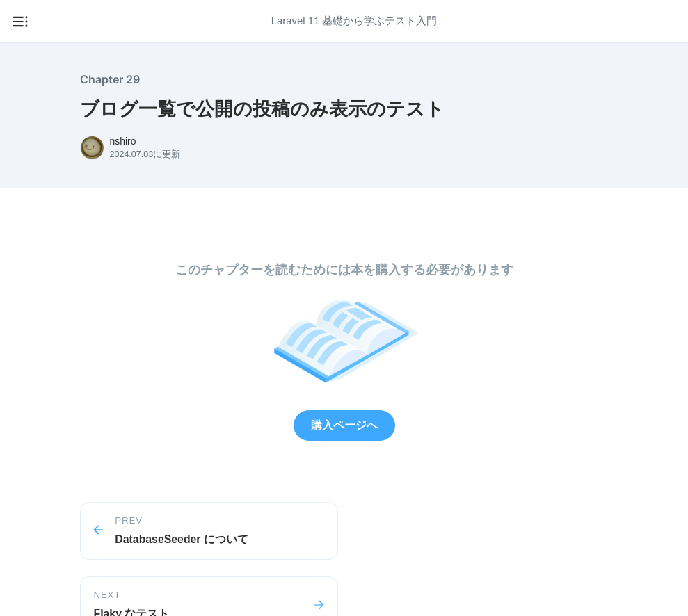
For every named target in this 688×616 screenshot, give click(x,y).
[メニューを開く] (20, 22)
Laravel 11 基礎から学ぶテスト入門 (354, 21)
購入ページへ (344, 425)
